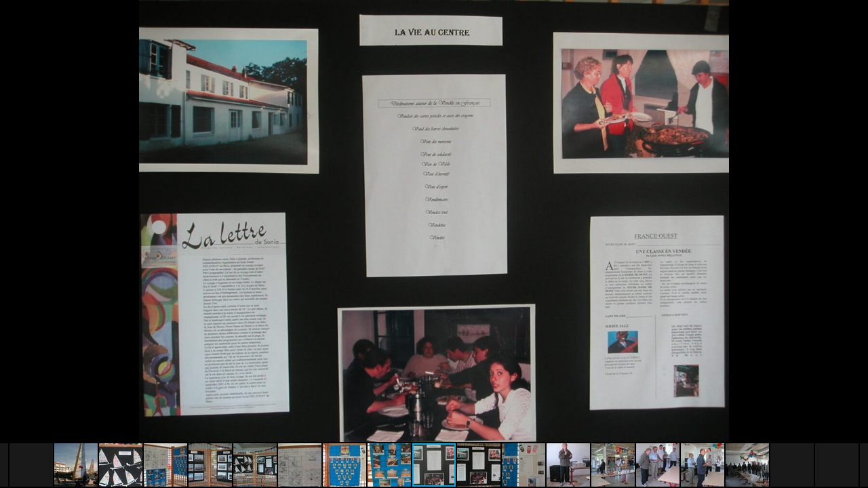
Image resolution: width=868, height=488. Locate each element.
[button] (856, 35)
